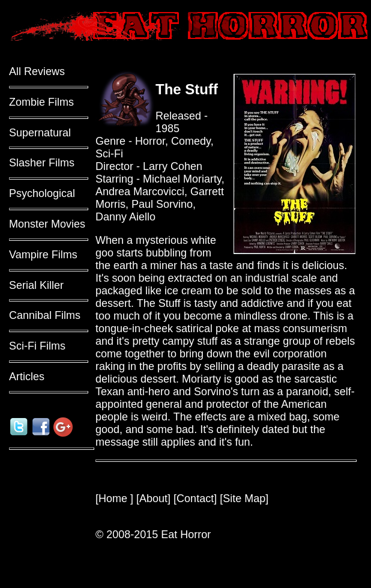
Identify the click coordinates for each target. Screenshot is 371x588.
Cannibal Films (45, 315)
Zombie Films (41, 102)
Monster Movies (47, 224)
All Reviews (37, 71)
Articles (27, 377)
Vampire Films (43, 255)
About (153, 499)
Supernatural (40, 133)
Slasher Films (42, 163)
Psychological (42, 193)
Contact (195, 499)
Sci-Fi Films (37, 346)
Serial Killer (36, 285)
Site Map (244, 499)
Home (114, 499)
